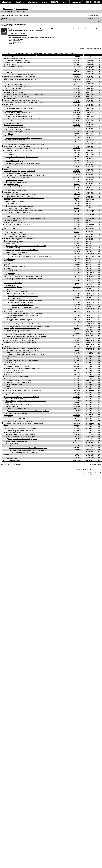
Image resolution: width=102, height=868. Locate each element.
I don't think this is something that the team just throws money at (24, 138)
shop (65, 2)
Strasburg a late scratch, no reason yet (15, 399)
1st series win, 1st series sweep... (13, 88)
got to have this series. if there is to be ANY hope (18, 352)
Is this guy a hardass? (12, 443)
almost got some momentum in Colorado (15, 236)
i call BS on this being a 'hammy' (15, 180)
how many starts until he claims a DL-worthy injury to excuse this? (25, 163)
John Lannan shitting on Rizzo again (14, 311)
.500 (5, 214)
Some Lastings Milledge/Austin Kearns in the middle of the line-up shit (26, 246)
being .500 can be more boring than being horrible (20, 341)
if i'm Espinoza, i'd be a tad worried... (16, 173)
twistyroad (77, 66)
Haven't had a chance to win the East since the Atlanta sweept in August (29, 411)
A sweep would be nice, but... (14, 123)
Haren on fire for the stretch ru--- (15, 371)
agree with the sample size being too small (25, 307)
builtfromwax (58, 53)
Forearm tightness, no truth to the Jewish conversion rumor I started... (26, 401)
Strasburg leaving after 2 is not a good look (18, 225)
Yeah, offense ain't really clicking (17, 190)
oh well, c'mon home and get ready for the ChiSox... (18, 113)
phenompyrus (77, 115)
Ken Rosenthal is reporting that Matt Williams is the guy (19, 434)
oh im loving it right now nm (11, 275)
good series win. (10, 259)
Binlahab (77, 68)
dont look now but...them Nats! (12, 248)
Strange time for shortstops (14, 263)
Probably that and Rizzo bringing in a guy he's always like (28, 450)
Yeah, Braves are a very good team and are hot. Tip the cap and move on (27, 148)
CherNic (77, 356)
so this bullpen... (8, 136)
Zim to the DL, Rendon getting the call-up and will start (19, 171)
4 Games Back (8, 417)
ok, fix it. (6, 226)
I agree (8, 216)
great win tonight (8, 152)
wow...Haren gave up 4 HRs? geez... (14, 92)
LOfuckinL (11, 134)
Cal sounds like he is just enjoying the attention (25, 452)
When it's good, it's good (11, 192)
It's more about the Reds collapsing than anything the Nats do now (25, 354)
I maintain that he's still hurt (18, 298)
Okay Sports (10, 11)
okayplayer (7, 2)
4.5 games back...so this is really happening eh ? (18, 405)
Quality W (6, 265)
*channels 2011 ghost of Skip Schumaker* (18, 419)
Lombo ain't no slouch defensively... (20, 178)
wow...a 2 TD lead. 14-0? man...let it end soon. (17, 96)
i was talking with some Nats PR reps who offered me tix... (20, 342)
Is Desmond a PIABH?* (10, 318)
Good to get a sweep (12, 91)
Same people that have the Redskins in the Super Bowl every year (25, 102)
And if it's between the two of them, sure (21, 303)
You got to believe (9, 388)
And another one (8, 403)
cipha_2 (77, 344)
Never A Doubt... (8, 104)
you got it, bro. (8, 68)
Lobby (3, 11)
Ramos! (8, 106)
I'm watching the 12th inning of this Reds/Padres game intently (21, 368)
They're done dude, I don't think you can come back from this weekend (26, 336)
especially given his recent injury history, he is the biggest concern (26, 144)
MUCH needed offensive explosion (14, 221)
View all (50, 53)
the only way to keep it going (14, 393)
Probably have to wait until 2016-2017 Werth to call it (23, 316)
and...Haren (7, 159)
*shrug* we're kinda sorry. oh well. (13, 242)
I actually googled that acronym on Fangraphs (19, 320)
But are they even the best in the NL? (14, 115)
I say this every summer (10, 228)
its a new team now (11, 271)
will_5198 (77, 70)
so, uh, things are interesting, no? (13, 186)
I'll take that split (8, 200)
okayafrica (20, 2)
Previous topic (91, 16)
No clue (10, 446)
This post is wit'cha (9, 57)
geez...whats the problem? (11, 332)
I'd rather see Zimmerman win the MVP (15, 59)
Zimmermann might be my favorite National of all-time (21, 194)
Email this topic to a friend (22, 9)
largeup (44, 2)
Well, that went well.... (10, 98)
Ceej (77, 427)
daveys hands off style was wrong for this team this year (22, 350)
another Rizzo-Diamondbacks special (16, 441)
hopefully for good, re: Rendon (14, 232)
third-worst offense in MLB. (11, 363)
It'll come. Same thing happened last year (18, 84)
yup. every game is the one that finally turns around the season (24, 279)
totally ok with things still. (11, 184)
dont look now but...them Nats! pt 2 (14, 373)
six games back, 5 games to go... (13, 433)
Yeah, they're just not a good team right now (20, 206)
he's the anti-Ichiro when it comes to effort (18, 212)
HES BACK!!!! (8, 268)
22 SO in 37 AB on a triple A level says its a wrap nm (23, 296)
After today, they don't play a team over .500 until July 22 (22, 250)
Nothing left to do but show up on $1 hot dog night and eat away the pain (27, 334)
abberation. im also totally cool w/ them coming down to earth (21, 100)
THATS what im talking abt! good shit (14, 267)
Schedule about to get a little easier (14, 202)
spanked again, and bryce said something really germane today (22, 348)
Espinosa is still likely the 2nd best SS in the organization (22, 294)
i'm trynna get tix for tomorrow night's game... (19, 129)
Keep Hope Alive (8, 387)
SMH (5, 427)
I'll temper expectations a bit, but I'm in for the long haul (19, 76)
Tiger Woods (77, 63)
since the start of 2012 (10, 261)
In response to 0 (11, 26)
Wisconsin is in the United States (13, 283)
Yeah (7, 167)
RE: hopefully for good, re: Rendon (18, 235)
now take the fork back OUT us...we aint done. (19, 381)
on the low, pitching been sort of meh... (17, 127)
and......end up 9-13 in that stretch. (18, 252)
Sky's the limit (8, 78)
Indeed (8, 281)
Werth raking (7, 374)
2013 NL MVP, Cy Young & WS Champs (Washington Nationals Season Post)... (25, 53)
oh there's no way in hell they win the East (18, 409)
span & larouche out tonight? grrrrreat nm (15, 240)
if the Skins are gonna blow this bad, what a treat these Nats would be (24, 423)
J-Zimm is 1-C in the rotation (12, 121)
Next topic (99, 16)
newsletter (77, 2)
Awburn (77, 140)
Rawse (6, 169)
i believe (6, 425)
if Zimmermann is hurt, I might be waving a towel (20, 330)
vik (77, 326)
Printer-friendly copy (8, 9)
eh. (7, 188)
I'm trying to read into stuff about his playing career (22, 439)
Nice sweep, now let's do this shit (13, 125)
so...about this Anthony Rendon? (13, 287)
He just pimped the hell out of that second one (21, 109)
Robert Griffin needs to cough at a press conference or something (26, 395)
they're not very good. (16, 254)
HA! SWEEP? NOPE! (12, 357)
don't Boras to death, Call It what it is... (23, 305)
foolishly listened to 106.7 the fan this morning (17, 146)
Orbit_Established (77, 318)
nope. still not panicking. (11, 165)
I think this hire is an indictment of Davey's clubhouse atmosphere (28, 448)
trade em (8, 289)
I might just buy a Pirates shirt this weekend (20, 421)
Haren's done (11, 273)
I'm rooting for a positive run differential (17, 377)
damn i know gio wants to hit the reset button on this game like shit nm (24, 198)
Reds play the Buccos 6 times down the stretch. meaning (20, 429)
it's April (8, 82)
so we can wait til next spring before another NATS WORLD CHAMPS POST (28, 326)
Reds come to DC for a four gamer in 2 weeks (19, 117)
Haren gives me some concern (15, 142)
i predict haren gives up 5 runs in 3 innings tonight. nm (19, 238)
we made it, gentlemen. (10, 456)
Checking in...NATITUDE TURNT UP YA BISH (17, 63)
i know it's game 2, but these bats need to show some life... (20, 80)
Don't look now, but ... (10, 454)
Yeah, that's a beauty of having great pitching (20, 87)
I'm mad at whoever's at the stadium (14, 66)
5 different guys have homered (14, 385)
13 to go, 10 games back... (11, 406)
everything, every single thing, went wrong (18, 367)
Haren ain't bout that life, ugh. (14, 161)
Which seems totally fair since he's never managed (20, 437)
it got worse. (7, 346)
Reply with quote (98, 48)
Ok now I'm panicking (10, 244)
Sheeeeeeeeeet (8, 415)
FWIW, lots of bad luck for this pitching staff (16, 140)
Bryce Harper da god (10, 64)
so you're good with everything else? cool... (18, 61)
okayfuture (33, 2)
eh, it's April (9, 72)
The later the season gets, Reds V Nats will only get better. (24, 119)
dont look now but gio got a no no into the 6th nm (18, 382)
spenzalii (4, 18)
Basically (8, 322)
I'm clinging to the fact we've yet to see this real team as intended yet (25, 219)
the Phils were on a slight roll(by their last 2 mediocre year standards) (31, 257)
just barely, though (11, 285)
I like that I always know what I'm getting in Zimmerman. (22, 157)
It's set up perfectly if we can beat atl (16, 413)
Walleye (77, 283)
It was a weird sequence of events (17, 182)
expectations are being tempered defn (20, 208)
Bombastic (77, 252)
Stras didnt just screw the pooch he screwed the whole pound (21, 324)
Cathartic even (10, 155)
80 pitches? (7, 70)
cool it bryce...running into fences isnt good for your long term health (23, 210)
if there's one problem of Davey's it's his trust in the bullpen (23, 361)
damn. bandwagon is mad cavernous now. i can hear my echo (21, 338)
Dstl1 (76, 134)
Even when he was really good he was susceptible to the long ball (25, 95)
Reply (91, 48)
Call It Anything (77, 59)
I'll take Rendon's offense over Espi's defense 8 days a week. (25, 300)
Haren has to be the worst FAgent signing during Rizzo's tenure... (24, 313)
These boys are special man (14, 111)
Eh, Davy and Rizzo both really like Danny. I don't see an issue (26, 175)
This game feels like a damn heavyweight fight (17, 196)
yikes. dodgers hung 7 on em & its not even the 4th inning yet (21, 328)
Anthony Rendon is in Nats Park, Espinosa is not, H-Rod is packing (23, 230)
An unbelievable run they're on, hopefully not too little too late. (23, 391)
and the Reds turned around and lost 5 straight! (19, 151)
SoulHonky (77, 57)
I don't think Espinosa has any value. (18, 291)
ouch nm (6, 358)
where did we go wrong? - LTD (12, 364)
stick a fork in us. (8, 378)
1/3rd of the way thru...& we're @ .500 (14, 222)
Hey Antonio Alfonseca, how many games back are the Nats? (21, 397)
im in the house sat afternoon (14, 132)
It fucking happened (11, 458)
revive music (55, 2)
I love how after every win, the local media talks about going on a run (23, 277)
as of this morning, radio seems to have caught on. (20, 431)
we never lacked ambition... (14, 461)
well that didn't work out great (14, 204)
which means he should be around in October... (21, 74)
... (4, 344)
